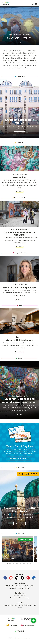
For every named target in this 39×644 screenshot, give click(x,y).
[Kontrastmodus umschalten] (32, 3)
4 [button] (12, 564)
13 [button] (25, 564)
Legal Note (13, 588)
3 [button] (11, 564)
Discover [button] (20, 133)
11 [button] (22, 564)
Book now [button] (19, 524)
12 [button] (23, 564)
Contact (27, 588)
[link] (19, 192)
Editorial (20, 588)
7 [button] (16, 564)
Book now (19, 352)
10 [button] (21, 564)
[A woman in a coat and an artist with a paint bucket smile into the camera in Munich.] (19, 214)
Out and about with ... (21, 198)
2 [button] (9, 564)
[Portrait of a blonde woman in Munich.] (19, 269)
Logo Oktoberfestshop (12, 625)
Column (21, 358)
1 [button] (8, 564)
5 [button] (14, 564)
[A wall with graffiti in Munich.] (19, 158)
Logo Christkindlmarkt (27, 625)
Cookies (32, 586)
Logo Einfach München (12, 619)
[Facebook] (5, 578)
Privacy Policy (23, 586)
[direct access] (34, 620)
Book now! (21, 468)
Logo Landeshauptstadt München (27, 619)
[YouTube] (11, 578)
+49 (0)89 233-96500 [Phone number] (20, 595)
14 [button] (26, 564)
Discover (20, 192)
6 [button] (15, 564)
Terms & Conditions (11, 586)
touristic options (29, 605)
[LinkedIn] (34, 578)
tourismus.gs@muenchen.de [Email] (20, 598)
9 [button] (19, 564)
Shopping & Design (21, 253)
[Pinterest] (28, 578)
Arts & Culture (21, 77)
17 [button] (30, 564)
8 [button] (18, 564)
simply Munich (6, 3)
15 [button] (28, 564)
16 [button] (29, 564)
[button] (19, 458)
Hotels (21, 306)
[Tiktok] (22, 578)
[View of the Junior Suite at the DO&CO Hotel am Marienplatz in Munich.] (19, 321)
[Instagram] (17, 578)
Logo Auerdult (19, 631)
